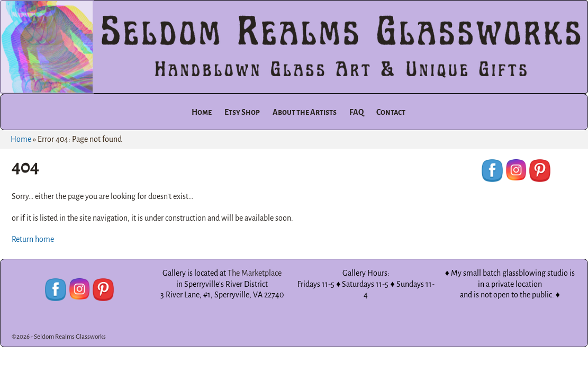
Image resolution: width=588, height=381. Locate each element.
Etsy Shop (242, 112)
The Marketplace (255, 273)
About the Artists (305, 112)
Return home (33, 239)
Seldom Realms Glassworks (70, 337)
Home (202, 112)
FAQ (356, 112)
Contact (391, 112)
